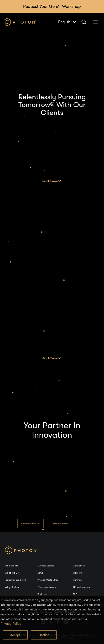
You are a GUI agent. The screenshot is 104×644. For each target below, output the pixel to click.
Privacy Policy (11, 624)
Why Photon (12, 587)
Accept (15, 635)
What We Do (12, 573)
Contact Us (79, 566)
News (40, 573)
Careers (77, 573)
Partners (78, 580)
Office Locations (82, 587)
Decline (44, 635)
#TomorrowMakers (47, 587)
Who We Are (12, 566)
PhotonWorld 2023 (48, 580)
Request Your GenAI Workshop (52, 6)
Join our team (60, 523)
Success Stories (46, 566)
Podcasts (42, 594)
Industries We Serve (15, 580)
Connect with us (30, 523)
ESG (75, 594)
